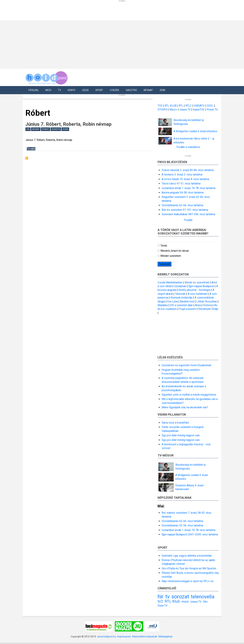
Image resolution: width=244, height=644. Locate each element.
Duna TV (162, 606)
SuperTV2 (199, 110)
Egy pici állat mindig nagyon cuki (181, 435)
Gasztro (131, 90)
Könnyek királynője (181, 298)
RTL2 (188, 106)
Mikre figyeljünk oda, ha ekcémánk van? (185, 407)
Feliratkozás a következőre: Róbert (27, 158)
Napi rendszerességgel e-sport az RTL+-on (188, 581)
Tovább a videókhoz (188, 147)
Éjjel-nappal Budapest (201, 286)
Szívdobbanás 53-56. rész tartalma (182, 525)
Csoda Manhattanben (170, 282)
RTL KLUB (170, 106)
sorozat (180, 596)
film (205, 602)
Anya (198, 305)
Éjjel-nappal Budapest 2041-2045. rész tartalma (190, 534)
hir (28, 129)
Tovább (31, 149)
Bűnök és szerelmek (197, 282)
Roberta (56, 129)
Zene (162, 90)
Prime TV (212, 110)
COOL (210, 106)
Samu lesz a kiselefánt (175, 423)
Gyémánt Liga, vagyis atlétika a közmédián (187, 556)
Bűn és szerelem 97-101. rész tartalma (185, 210)
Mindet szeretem (171, 256)
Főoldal (34, 90)
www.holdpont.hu (107, 637)
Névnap (148, 90)
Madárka (163, 305)
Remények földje (208, 309)
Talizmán (180, 294)
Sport (99, 90)
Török (164, 246)
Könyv (72, 90)
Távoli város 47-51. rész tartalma (181, 184)
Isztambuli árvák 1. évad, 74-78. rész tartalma (189, 188)
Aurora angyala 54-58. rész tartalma (183, 193)
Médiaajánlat (166, 637)
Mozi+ (174, 110)
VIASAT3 (199, 106)
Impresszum (124, 637)
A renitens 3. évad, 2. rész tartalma (182, 175)
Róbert (46, 129)
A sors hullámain (197, 294)
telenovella (203, 597)
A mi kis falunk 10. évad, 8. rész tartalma (185, 179)
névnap (36, 129)
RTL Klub (172, 601)
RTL (181, 106)
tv (167, 596)
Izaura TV (185, 110)
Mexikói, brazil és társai (175, 251)
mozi (185, 601)
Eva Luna (172, 301)
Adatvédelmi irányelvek (145, 637)
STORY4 (163, 110)
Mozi (48, 90)
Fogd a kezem (188, 309)
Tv (59, 90)
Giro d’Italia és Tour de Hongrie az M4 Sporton (189, 568)
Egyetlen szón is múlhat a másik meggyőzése (189, 395)
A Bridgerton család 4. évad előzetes (195, 131)
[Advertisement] (121, 44)
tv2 (160, 601)
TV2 (160, 106)
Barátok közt (187, 301)
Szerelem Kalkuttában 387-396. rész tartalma (188, 214)
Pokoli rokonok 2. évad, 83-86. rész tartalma (188, 170)
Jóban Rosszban (207, 301)
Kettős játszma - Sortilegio (194, 290)
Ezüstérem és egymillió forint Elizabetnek (186, 365)
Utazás (114, 90)
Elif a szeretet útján (181, 305)
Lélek (85, 90)
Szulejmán (180, 286)
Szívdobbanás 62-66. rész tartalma (182, 205)
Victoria (207, 305)
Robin (65, 129)
